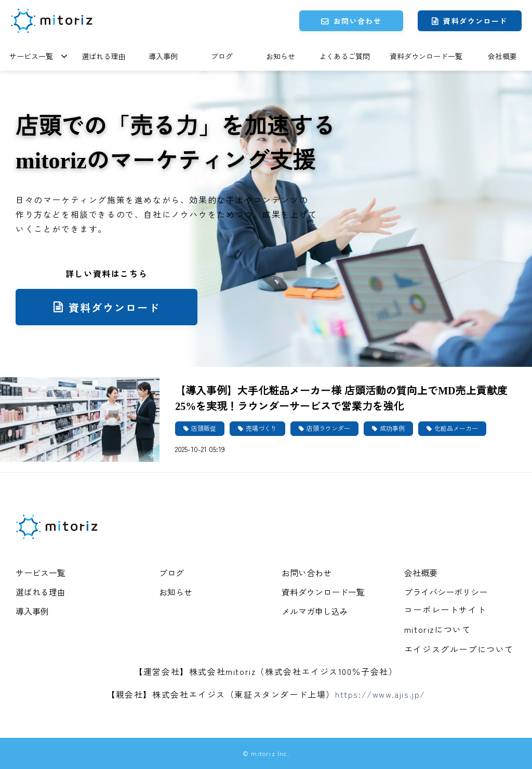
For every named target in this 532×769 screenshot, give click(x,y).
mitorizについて (438, 629)
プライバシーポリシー (446, 592)
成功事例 (392, 428)
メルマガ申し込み (315, 611)
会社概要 (502, 56)
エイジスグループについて (459, 649)
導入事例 (163, 56)
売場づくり (261, 428)
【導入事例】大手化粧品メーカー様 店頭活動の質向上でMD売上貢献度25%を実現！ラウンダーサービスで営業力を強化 (341, 398)
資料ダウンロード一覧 (426, 56)
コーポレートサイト (445, 609)
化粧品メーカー (456, 428)
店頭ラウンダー (328, 428)
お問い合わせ (357, 21)
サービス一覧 (31, 56)
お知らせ (281, 56)
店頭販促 (204, 428)
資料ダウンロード (475, 21)
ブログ (222, 56)
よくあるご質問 (344, 56)
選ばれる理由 (103, 56)
